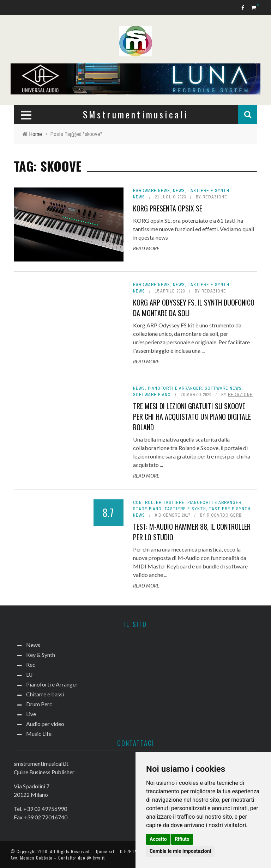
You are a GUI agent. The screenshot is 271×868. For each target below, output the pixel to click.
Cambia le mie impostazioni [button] (180, 851)
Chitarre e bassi (45, 694)
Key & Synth (41, 655)
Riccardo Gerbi (225, 515)
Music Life (39, 734)
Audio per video (45, 724)
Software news (223, 388)
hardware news (152, 191)
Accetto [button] (158, 839)
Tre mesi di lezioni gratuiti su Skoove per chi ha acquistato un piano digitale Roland (192, 417)
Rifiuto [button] (182, 839)
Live (31, 714)
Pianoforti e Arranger (175, 388)
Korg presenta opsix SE (168, 208)
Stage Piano (147, 509)
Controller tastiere (159, 503)
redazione (215, 197)
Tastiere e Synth (185, 509)
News (179, 191)
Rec (31, 664)
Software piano (152, 395)
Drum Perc (39, 704)
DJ (29, 674)
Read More (146, 248)
